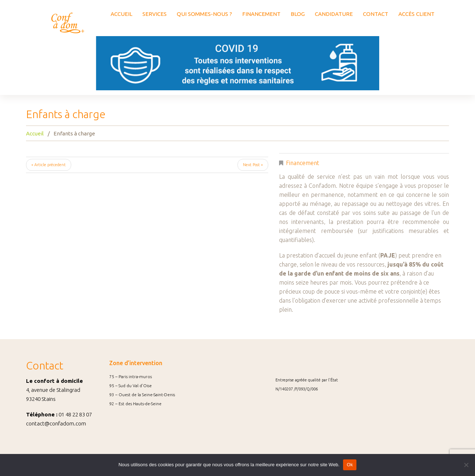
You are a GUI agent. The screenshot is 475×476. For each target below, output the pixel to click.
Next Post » (253, 165)
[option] (237, 63)
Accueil (35, 133)
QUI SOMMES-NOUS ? (204, 14)
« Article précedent (49, 165)
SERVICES (155, 14)
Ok (350, 465)
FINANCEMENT (261, 14)
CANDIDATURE (334, 14)
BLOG (298, 14)
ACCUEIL (121, 14)
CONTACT (376, 14)
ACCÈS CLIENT (416, 14)
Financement (303, 163)
